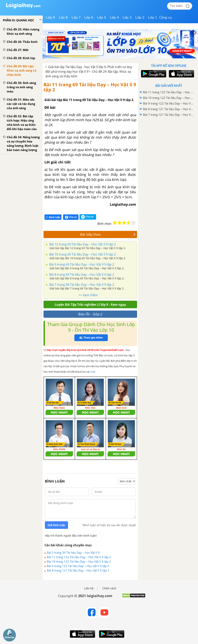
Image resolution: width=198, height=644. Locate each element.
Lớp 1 (153, 17)
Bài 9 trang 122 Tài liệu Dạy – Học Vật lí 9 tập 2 (78, 566)
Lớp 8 (63, 17)
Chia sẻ (71, 217)
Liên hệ (89, 588)
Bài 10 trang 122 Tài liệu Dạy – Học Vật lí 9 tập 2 (79, 561)
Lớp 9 (51, 17)
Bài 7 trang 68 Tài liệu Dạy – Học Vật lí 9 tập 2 (81, 285)
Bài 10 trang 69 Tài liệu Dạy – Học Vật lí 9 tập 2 (82, 254)
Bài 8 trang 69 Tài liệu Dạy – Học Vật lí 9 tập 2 (81, 275)
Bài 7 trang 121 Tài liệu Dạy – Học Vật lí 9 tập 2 (168, 115)
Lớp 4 (114, 17)
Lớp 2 (140, 17)
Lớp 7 (76, 17)
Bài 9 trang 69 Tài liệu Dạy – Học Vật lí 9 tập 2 (81, 264)
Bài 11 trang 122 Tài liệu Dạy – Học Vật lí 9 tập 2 (79, 557)
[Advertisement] (169, 145)
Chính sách (109, 588)
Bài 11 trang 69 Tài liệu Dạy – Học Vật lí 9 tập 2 (90, 87)
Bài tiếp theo (108, 234)
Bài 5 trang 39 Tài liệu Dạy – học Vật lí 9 (73, 552)
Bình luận (53, 217)
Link (93, 372)
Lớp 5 (102, 17)
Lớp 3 (127, 17)
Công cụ (165, 17)
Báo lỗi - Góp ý (90, 314)
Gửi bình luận (56, 525)
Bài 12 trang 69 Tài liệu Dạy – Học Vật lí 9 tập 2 (82, 244)
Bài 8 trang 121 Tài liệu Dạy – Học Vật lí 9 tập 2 (78, 570)
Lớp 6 (89, 17)
